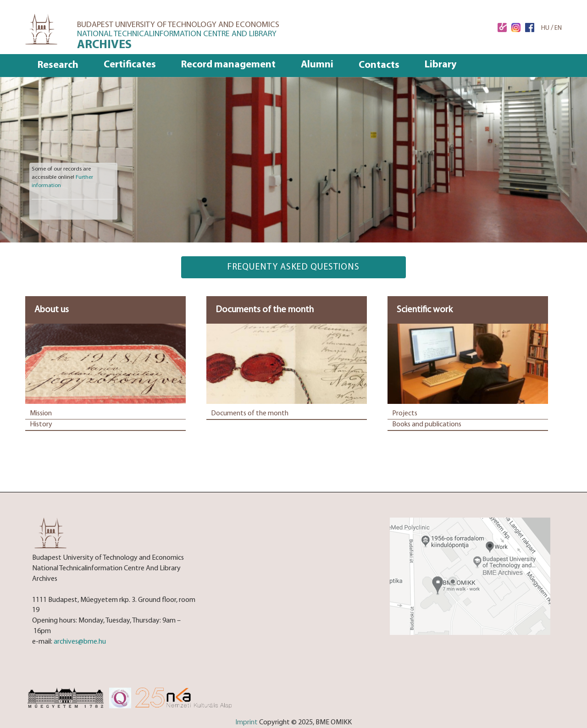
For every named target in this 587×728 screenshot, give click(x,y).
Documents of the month (250, 414)
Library (441, 65)
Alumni (317, 65)
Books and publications (427, 425)
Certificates (130, 65)
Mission (41, 414)
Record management (228, 65)
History (41, 425)
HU (545, 28)
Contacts (379, 65)
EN (558, 28)
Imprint (246, 722)
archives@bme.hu (80, 642)
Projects (405, 414)
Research (58, 65)
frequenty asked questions (293, 267)
